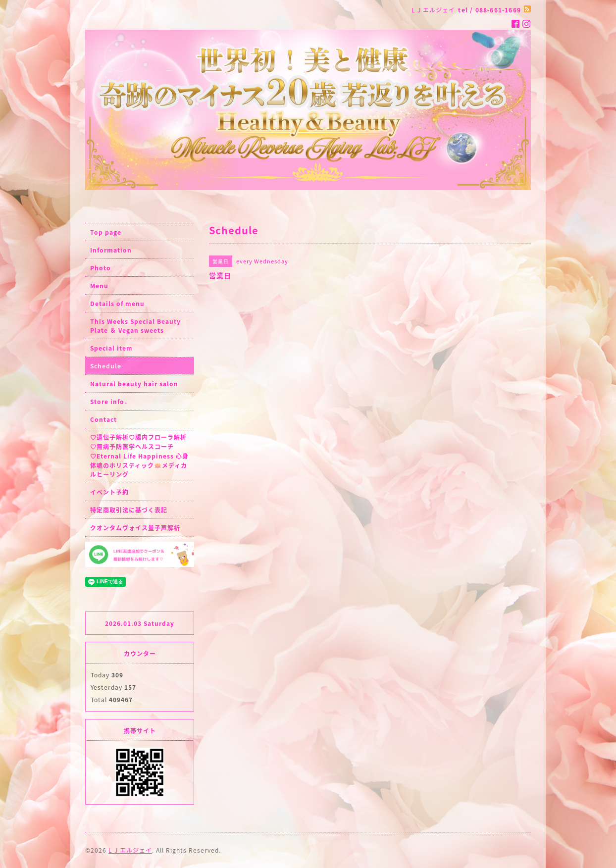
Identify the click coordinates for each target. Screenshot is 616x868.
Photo (101, 268)
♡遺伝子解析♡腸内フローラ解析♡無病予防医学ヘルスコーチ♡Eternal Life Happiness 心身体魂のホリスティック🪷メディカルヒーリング (139, 456)
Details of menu (117, 304)
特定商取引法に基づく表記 (129, 510)
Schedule (106, 366)
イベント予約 (109, 492)
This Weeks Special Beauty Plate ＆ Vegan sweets (135, 326)
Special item (111, 348)
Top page (106, 232)
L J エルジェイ (130, 850)
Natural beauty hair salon (134, 384)
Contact (103, 419)
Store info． (110, 402)
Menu (99, 286)
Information (111, 250)
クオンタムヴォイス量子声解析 (135, 528)
